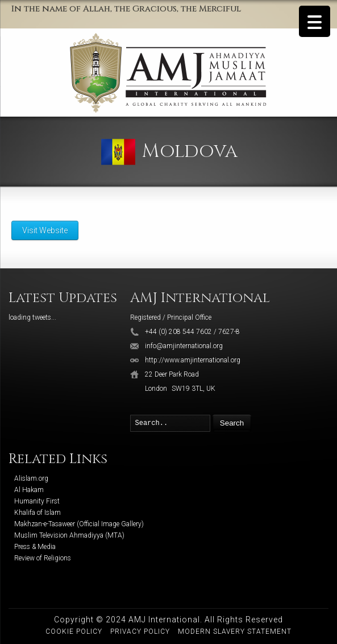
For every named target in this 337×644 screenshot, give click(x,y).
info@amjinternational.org (184, 346)
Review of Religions (43, 558)
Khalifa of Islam (38, 513)
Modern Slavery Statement (235, 631)
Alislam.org (31, 478)
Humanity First (37, 501)
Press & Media (35, 547)
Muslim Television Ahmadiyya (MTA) (69, 535)
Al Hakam (29, 490)
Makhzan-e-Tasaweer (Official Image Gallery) (79, 524)
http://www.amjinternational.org (193, 360)
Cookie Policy (74, 631)
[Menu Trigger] (315, 21)
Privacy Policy (140, 631)
